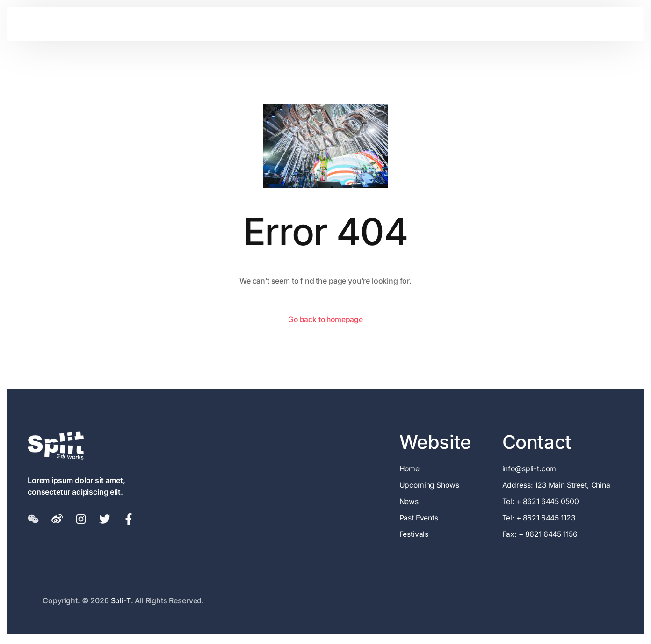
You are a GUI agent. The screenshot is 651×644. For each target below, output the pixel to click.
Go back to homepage (325, 319)
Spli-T (121, 602)
